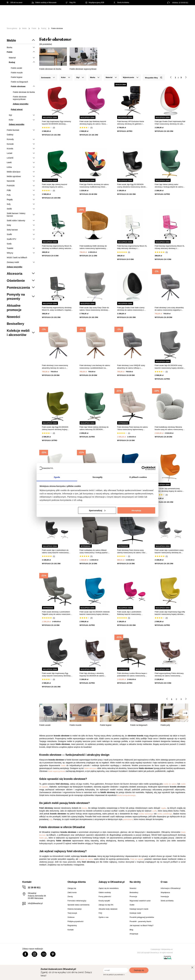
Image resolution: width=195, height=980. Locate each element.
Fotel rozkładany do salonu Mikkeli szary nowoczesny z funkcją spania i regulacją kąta (94, 551)
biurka (84, 808)
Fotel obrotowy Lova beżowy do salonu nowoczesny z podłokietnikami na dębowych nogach (95, 367)
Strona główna (12, 28)
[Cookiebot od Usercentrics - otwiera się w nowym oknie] (144, 468)
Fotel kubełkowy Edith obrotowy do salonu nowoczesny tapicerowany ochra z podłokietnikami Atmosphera (94, 247)
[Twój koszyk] (183, 12)
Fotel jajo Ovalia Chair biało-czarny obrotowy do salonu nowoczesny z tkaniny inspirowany (131, 309)
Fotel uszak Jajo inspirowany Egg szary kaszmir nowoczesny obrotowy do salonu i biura (56, 675)
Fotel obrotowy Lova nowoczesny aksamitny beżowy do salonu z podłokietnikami (55, 367)
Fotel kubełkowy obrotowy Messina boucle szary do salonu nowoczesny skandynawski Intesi (169, 428)
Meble (28, 20)
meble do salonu (170, 784)
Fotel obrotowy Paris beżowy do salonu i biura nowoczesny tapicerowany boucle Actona (132, 428)
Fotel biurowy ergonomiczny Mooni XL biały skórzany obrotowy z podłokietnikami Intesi (132, 247)
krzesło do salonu (86, 859)
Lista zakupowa (175, 10)
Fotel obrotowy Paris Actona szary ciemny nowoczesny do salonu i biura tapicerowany (132, 551)
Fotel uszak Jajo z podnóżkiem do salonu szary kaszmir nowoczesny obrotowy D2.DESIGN (55, 551)
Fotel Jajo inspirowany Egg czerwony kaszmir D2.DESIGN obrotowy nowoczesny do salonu (56, 123)
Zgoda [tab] (57, 477)
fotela (63, 766)
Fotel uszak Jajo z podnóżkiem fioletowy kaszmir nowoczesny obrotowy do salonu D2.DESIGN (130, 613)
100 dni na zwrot (14, 3)
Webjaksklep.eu (167, 949)
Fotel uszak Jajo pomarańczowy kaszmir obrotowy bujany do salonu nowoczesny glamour (169, 490)
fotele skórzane (91, 768)
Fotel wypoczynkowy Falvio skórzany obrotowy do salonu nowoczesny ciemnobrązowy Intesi (169, 675)
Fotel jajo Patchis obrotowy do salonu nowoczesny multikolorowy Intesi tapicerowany (94, 186)
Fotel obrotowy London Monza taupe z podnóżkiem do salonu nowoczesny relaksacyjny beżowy (132, 675)
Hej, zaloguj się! (162, 12)
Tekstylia (137, 20)
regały (163, 808)
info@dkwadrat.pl (35, 903)
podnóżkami (128, 819)
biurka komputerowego (126, 795)
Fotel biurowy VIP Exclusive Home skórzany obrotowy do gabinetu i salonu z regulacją (131, 123)
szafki (154, 811)
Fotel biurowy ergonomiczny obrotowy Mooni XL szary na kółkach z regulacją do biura (57, 309)
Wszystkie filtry (154, 78)
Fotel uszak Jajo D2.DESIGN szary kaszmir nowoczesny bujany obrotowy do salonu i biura (170, 367)
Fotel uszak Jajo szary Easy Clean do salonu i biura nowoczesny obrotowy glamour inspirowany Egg (94, 309)
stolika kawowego (146, 814)
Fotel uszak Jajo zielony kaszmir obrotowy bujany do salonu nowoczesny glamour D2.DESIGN (55, 186)
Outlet (166, 20)
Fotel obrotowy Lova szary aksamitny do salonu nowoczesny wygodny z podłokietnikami (169, 309)
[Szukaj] (123, 12)
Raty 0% (71, 3)
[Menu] (16, 22)
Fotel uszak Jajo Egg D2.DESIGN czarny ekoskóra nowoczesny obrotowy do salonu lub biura (132, 186)
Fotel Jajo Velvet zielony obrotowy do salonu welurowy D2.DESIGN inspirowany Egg (94, 428)
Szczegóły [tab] (97, 477)
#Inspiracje (30, 24)
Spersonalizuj (97, 510)
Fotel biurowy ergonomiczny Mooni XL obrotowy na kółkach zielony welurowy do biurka (57, 247)
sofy (51, 819)
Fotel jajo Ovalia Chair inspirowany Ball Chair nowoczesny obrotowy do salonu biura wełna (170, 123)
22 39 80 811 (183, 3)
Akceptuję (136, 510)
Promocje (179, 20)
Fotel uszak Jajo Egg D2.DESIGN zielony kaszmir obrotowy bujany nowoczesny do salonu (55, 428)
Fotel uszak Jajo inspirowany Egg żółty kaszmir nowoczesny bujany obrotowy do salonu (170, 613)
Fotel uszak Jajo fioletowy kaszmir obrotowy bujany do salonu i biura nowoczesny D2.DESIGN (93, 123)
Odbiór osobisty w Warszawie (44, 3)
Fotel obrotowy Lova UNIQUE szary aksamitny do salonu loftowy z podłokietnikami (131, 367)
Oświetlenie (152, 20)
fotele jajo (43, 838)
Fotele (34, 28)
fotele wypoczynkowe (57, 771)
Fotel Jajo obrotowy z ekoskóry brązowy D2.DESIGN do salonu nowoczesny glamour (92, 675)
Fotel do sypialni (137, 859)
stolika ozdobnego (165, 814)
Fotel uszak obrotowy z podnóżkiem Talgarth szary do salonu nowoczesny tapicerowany (57, 613)
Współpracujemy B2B (95, 3)
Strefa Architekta (121, 3)
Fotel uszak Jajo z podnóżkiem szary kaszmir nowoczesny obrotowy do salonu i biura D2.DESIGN (169, 551)
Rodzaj (44, 28)
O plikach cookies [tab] (138, 477)
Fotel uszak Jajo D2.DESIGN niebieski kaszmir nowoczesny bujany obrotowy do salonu (95, 613)
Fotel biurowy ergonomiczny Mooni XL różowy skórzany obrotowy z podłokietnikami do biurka (170, 247)
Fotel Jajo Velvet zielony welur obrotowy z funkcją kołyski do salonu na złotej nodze (169, 186)
